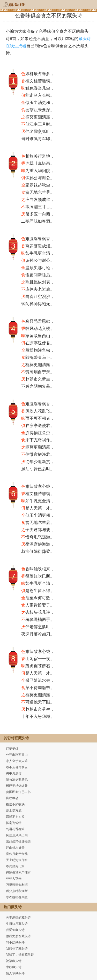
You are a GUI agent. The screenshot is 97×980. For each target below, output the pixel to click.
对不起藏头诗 (15, 942)
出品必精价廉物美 (18, 841)
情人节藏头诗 (15, 973)
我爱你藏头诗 (15, 930)
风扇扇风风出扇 (17, 835)
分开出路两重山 (17, 755)
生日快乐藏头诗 (17, 924)
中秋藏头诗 (14, 967)
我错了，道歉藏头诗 (20, 955)
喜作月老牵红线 (17, 854)
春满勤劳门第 (15, 866)
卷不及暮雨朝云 (17, 767)
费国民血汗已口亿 (18, 792)
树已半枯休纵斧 (17, 786)
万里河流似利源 (17, 885)
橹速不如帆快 (15, 804)
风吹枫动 (12, 798)
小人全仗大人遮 (17, 761)
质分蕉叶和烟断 (17, 891)
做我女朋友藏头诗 (18, 936)
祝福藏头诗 (14, 961)
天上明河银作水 (17, 860)
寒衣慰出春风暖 (17, 897)
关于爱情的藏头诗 (18, 918)
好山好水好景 (15, 848)
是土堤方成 (14, 811)
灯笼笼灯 (12, 749)
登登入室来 (14, 879)
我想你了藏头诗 (17, 949)
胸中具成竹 (14, 773)
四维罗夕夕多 (15, 817)
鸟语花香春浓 (15, 829)
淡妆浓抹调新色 (17, 780)
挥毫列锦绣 (14, 823)
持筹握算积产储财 (18, 872)
